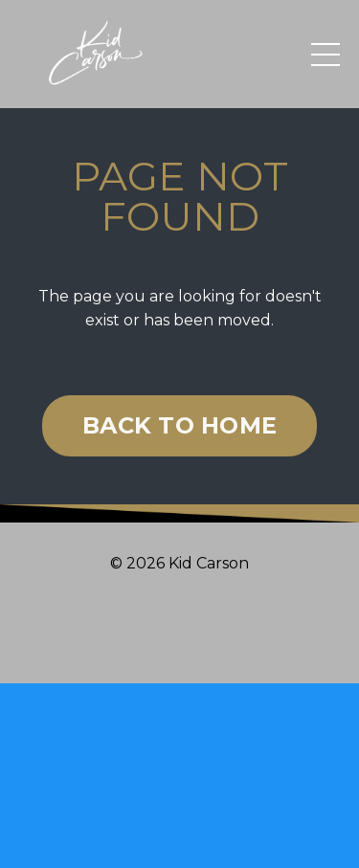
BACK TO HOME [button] (179, 425)
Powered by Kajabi (180, 634)
